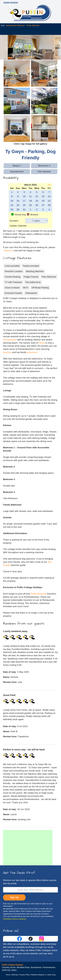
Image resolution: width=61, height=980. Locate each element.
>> (49, 185)
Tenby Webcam (33, 25)
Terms (8, 975)
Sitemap (15, 975)
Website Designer (38, 975)
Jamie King (51, 975)
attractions (32, 352)
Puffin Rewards (39, 594)
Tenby (42, 343)
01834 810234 (11, 3)
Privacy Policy (24, 975)
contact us (8, 250)
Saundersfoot (10, 340)
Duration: (14, 221)
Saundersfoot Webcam (15, 25)
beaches (7, 352)
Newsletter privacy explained (15, 919)
